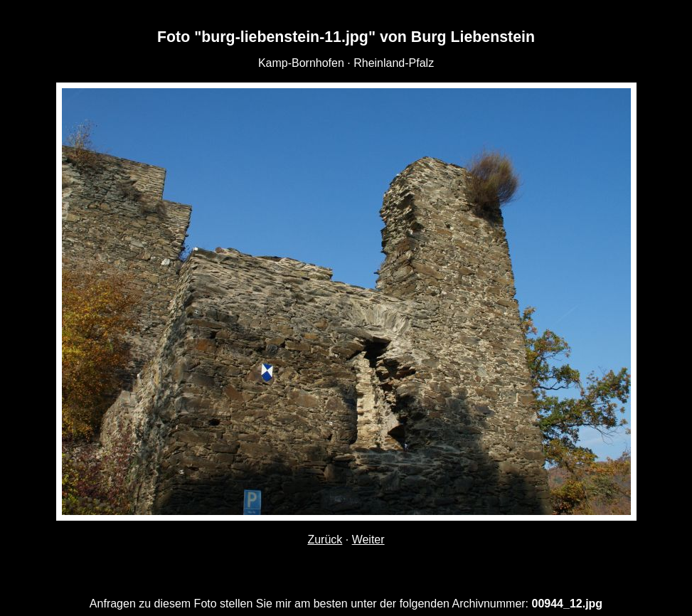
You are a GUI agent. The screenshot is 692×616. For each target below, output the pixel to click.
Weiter (368, 540)
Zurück (325, 540)
